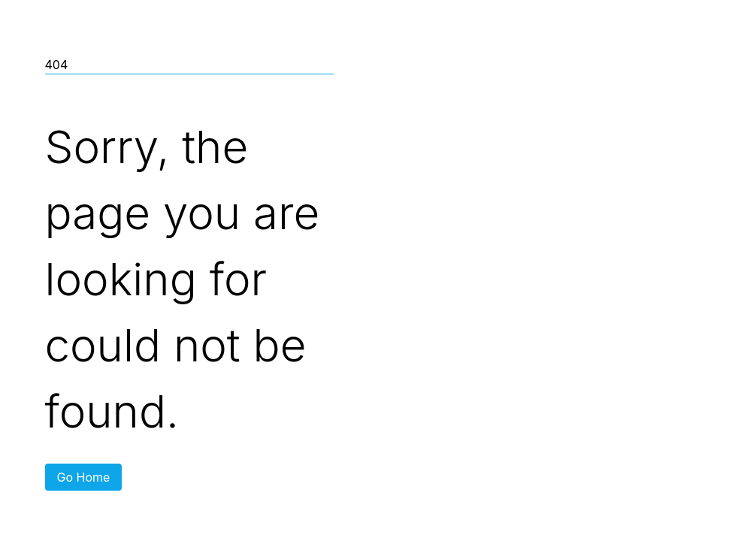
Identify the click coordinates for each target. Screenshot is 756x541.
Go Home (84, 477)
